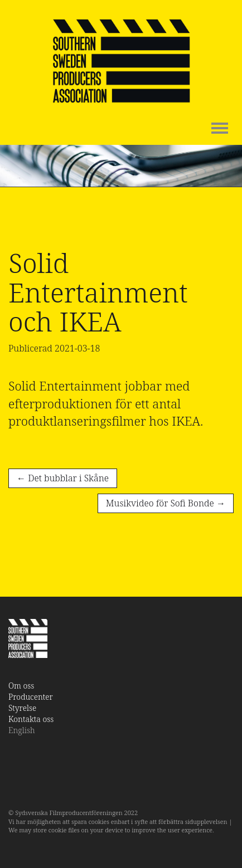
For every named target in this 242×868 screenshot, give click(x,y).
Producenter (31, 697)
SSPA (121, 61)
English (22, 730)
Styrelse (22, 708)
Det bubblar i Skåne (63, 478)
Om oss (21, 686)
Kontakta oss (31, 719)
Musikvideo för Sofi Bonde (166, 503)
